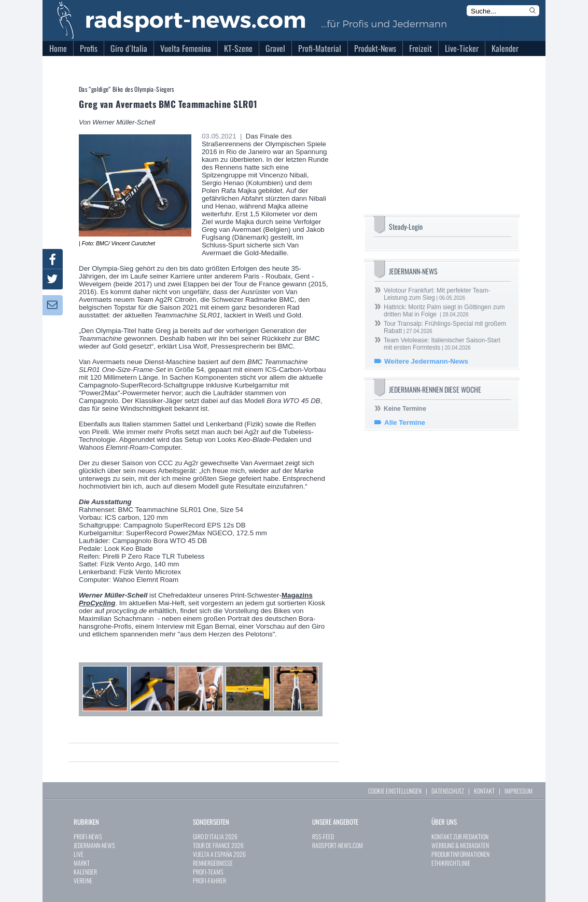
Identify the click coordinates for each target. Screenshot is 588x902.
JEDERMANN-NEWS (94, 845)
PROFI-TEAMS (208, 872)
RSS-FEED (323, 836)
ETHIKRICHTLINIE (451, 863)
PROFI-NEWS (88, 836)
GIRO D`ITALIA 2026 (215, 836)
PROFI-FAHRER (209, 880)
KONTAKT (484, 791)
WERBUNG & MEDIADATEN (460, 845)
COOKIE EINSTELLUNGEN (395, 791)
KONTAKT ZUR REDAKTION (460, 836)
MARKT (82, 863)
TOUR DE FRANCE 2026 (218, 845)
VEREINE (83, 880)
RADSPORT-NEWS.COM (338, 845)
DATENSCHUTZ (448, 791)
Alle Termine (405, 422)
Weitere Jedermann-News (426, 361)
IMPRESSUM (519, 791)
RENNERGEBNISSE (213, 863)
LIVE (79, 854)
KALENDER (85, 872)
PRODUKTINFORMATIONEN (460, 854)
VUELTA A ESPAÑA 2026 (219, 854)
